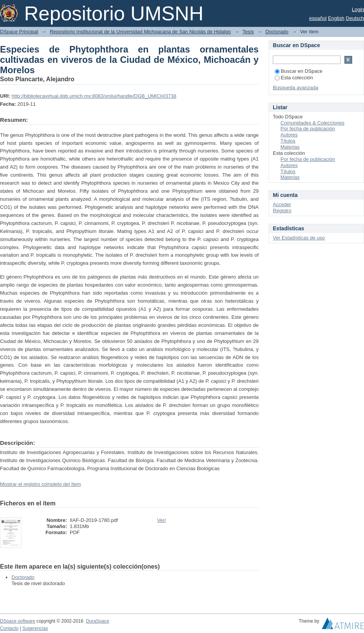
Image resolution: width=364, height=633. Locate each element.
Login (358, 9)
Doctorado (277, 32)
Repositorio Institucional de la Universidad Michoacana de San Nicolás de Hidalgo (140, 32)
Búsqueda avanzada (296, 88)
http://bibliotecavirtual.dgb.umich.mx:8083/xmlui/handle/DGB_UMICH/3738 (94, 96)
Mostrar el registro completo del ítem (40, 484)
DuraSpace (97, 621)
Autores (289, 135)
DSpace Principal (19, 32)
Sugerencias (35, 628)
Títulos (288, 141)
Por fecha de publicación (308, 129)
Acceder (282, 204)
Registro (282, 211)
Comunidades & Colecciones (312, 123)
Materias (290, 147)
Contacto (9, 628)
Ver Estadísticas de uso (299, 238)
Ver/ (162, 520)
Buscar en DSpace (298, 71)
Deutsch (355, 18)
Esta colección (294, 78)
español (318, 18)
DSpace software (18, 621)
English (336, 18)
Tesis (248, 32)
